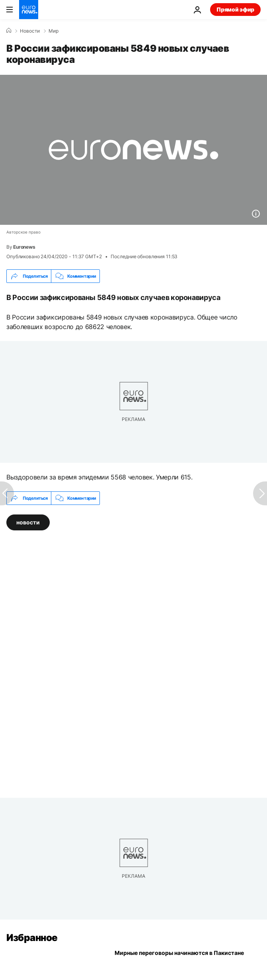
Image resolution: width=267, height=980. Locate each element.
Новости (30, 31)
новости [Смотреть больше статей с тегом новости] (28, 522)
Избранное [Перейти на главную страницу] (32, 938)
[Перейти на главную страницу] (29, 10)
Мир (54, 31)
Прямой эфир (235, 9)
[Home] (9, 31)
